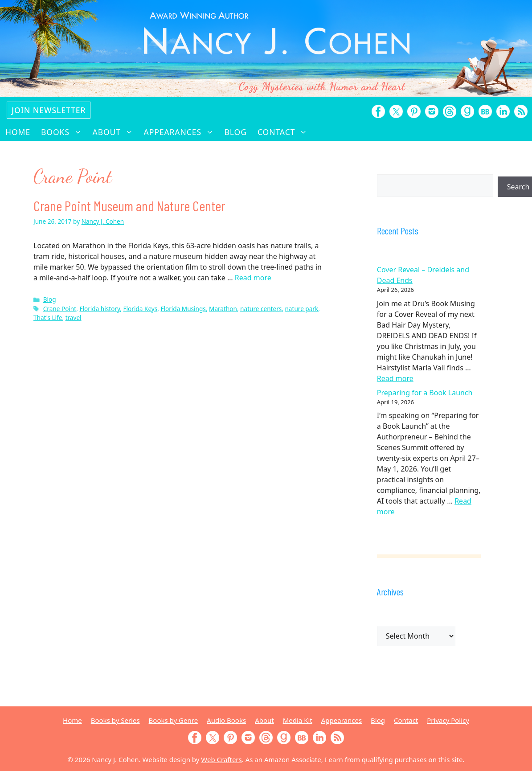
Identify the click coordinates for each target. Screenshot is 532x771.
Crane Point (60, 309)
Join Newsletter (49, 110)
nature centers (261, 309)
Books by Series (115, 720)
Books (64, 132)
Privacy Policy (448, 720)
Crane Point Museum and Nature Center (129, 205)
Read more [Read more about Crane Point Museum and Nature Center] (253, 278)
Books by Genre (173, 720)
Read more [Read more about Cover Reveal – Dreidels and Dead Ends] (395, 378)
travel (74, 318)
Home (18, 132)
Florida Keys (141, 309)
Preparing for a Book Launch (425, 393)
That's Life (48, 318)
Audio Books (226, 720)
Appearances (182, 132)
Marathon (223, 309)
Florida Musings (183, 309)
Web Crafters (221, 759)
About (116, 132)
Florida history (100, 309)
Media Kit (298, 720)
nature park (301, 309)
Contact (285, 132)
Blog (236, 132)
